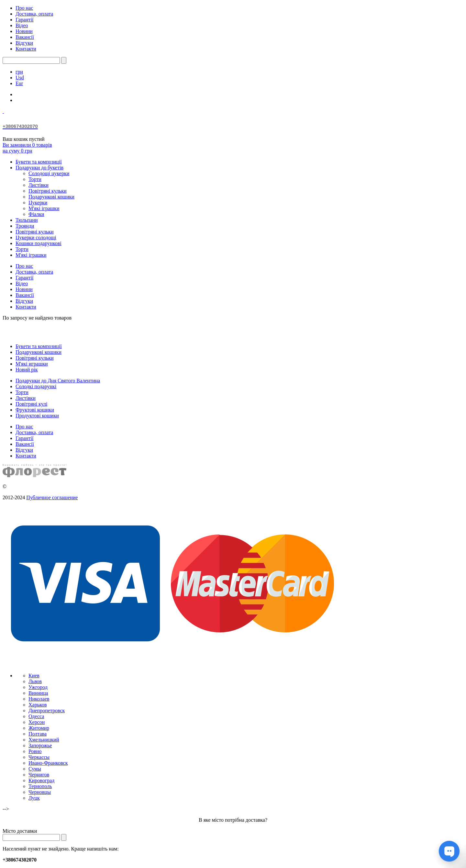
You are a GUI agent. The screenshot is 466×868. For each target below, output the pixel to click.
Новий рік (27, 370)
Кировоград (41, 780)
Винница (38, 693)
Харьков (38, 705)
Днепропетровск (47, 710)
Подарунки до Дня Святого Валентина (58, 381)
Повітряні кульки (48, 191)
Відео (22, 25)
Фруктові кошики (35, 410)
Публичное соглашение (52, 497)
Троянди (25, 226)
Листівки (39, 185)
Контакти (26, 49)
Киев (34, 676)
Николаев (39, 699)
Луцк (34, 798)
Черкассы (39, 757)
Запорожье (40, 745)
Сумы (35, 769)
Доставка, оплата (34, 14)
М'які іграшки (44, 208)
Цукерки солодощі (36, 237)
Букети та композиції (39, 162)
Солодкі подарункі (36, 386)
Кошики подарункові (39, 243)
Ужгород (38, 687)
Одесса (36, 716)
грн (19, 72)
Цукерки (38, 203)
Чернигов (39, 775)
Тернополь (40, 786)
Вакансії (25, 37)
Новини (24, 31)
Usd (20, 78)
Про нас (24, 8)
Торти (35, 179)
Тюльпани (27, 220)
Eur (19, 83)
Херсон (37, 722)
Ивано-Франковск (48, 763)
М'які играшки (32, 364)
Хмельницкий (44, 740)
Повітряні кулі (31, 404)
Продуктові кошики (37, 416)
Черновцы (40, 792)
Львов (35, 681)
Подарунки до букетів (39, 168)
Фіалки (36, 214)
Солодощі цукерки (49, 173)
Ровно (35, 751)
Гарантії (25, 20)
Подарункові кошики (51, 197)
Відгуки (24, 43)
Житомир (39, 728)
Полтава (38, 734)
